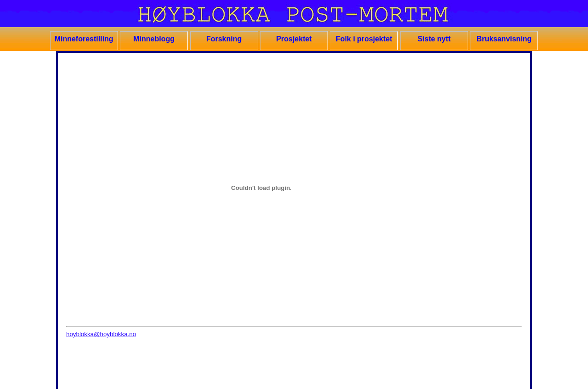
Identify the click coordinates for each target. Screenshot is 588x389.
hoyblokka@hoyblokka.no (101, 334)
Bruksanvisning (504, 39)
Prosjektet (294, 39)
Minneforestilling (84, 39)
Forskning (224, 39)
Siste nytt (434, 39)
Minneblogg (154, 39)
